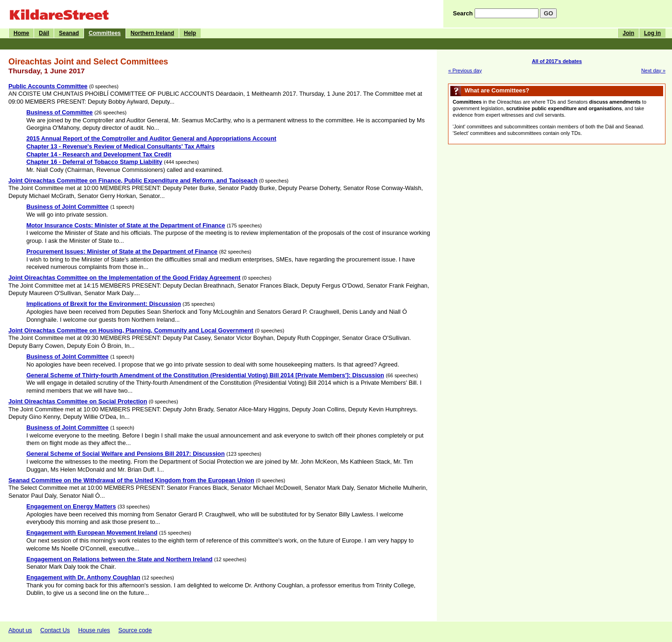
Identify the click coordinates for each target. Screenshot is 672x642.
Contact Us (55, 630)
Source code (135, 630)
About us (20, 630)
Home (21, 33)
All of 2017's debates (557, 61)
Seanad (69, 33)
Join (628, 33)
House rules (94, 630)
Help (190, 33)
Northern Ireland (152, 33)
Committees (105, 33)
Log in (652, 33)
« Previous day (465, 71)
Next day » (653, 71)
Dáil (44, 33)
